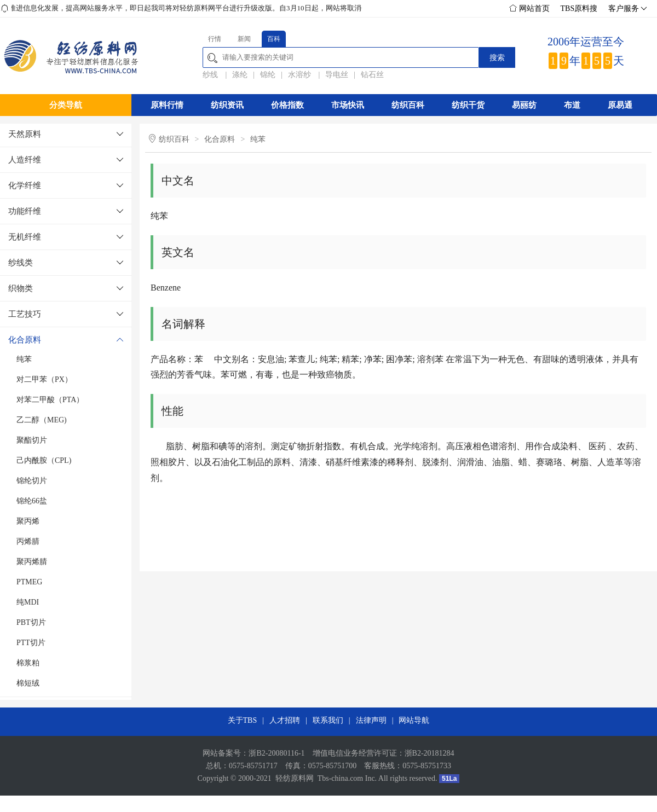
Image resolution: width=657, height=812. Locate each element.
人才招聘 (285, 720)
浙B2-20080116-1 (276, 753)
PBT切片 (31, 622)
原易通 (620, 105)
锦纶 (268, 75)
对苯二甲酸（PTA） (50, 400)
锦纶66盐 (32, 501)
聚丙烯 (28, 521)
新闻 (244, 39)
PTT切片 (31, 643)
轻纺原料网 (295, 778)
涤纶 (240, 75)
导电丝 (337, 75)
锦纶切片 (32, 481)
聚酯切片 (32, 440)
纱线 (211, 75)
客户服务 (626, 9)
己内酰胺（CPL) (44, 460)
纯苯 (24, 359)
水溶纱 (301, 75)
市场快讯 (348, 105)
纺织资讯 (227, 105)
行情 (215, 39)
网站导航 (414, 720)
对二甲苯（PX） (44, 379)
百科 (274, 39)
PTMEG (29, 582)
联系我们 (328, 720)
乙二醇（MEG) (42, 420)
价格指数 (287, 105)
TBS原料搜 (579, 8)
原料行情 (167, 105)
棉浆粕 (28, 663)
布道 (572, 105)
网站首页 (529, 8)
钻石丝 (372, 75)
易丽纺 (524, 105)
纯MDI (28, 602)
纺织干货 (468, 105)
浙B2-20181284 (430, 753)
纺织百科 (408, 105)
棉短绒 (28, 683)
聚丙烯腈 (32, 562)
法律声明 (371, 720)
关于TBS (243, 720)
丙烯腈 (28, 541)
